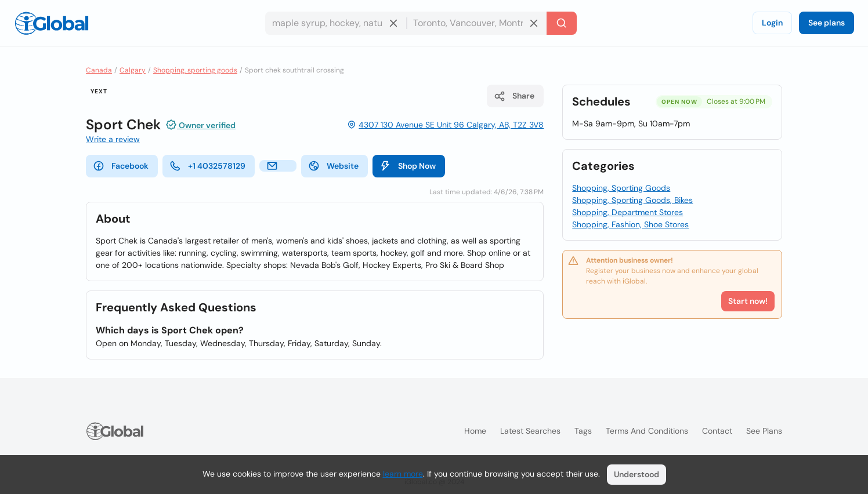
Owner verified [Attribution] (200, 125)
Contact (717, 431)
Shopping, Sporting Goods (621, 188)
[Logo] (52, 23)
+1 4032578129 (207, 166)
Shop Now (408, 166)
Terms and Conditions (647, 431)
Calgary (133, 70)
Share (514, 96)
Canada (99, 70)
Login (772, 23)
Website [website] (333, 166)
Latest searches (530, 431)
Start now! (748, 301)
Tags (583, 431)
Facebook (121, 166)
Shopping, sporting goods (195, 70)
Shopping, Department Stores (628, 212)
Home (475, 431)
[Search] (562, 23)
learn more (403, 474)
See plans (827, 23)
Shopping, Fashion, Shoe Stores (630, 224)
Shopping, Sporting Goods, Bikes (632, 200)
